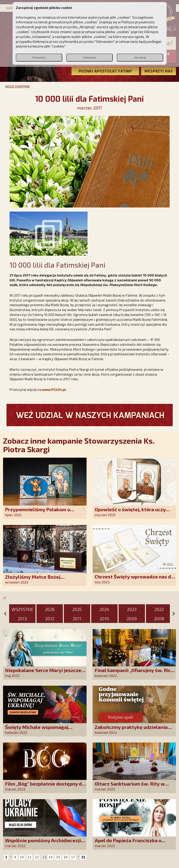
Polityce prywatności (138, 22)
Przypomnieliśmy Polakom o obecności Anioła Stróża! (38, 512)
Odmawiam (39, 58)
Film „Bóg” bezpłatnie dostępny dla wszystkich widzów (46, 786)
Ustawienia (89, 58)
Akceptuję (140, 58)
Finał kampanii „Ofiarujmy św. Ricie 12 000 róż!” (135, 673)
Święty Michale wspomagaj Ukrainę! (37, 730)
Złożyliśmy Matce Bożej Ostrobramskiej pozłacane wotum (44, 580)
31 (83, 857)
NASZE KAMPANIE (17, 86)
